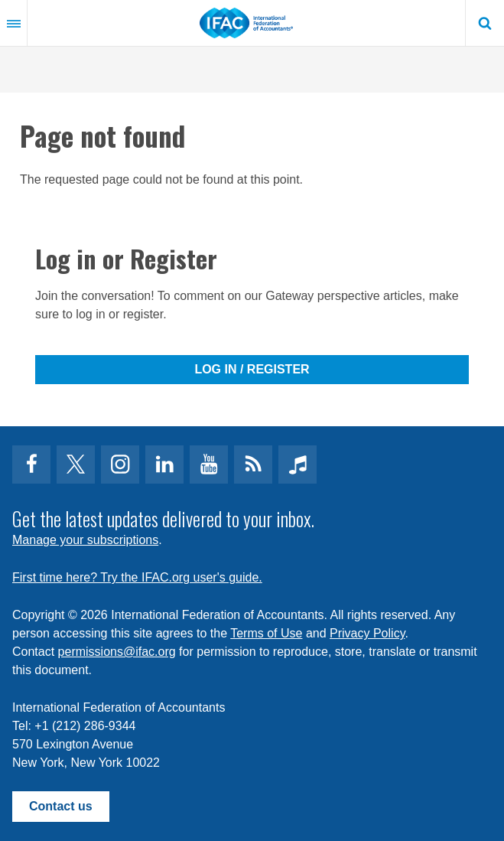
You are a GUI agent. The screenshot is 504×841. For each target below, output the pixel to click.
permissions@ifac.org (117, 652)
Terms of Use (266, 633)
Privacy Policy (367, 633)
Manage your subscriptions (85, 540)
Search (485, 23)
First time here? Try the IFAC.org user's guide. (137, 577)
